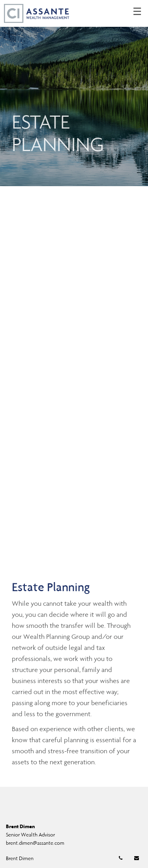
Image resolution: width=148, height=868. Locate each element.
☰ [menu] (137, 12)
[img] (74, 93)
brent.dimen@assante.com (35, 843)
